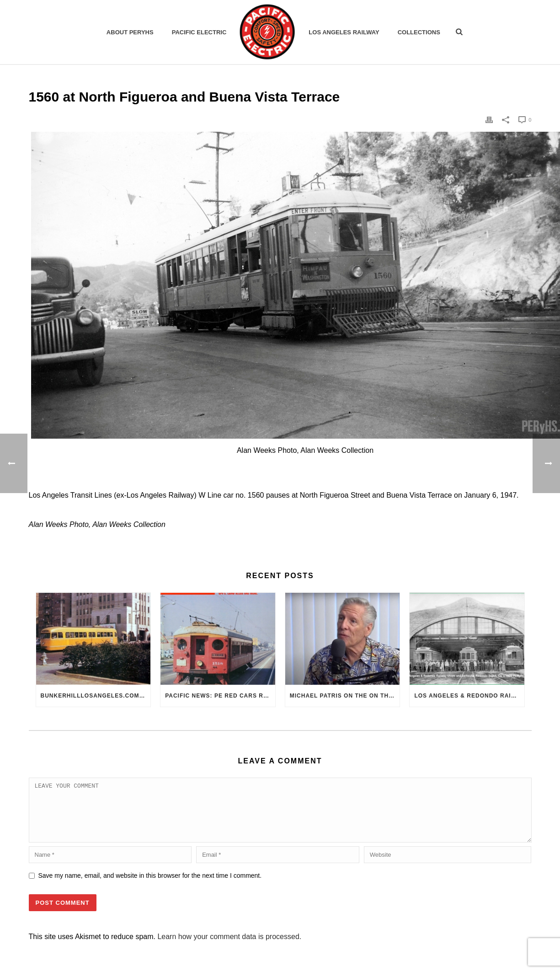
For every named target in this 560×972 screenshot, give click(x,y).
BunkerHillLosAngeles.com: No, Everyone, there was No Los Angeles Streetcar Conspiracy (96, 696)
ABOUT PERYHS (130, 32)
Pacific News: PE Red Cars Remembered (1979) (220, 696)
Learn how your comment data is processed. (229, 948)
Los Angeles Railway (344, 32)
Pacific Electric (199, 32)
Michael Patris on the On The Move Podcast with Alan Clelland (345, 696)
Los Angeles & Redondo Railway (469, 696)
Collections (419, 32)
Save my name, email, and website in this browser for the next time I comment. (150, 886)
